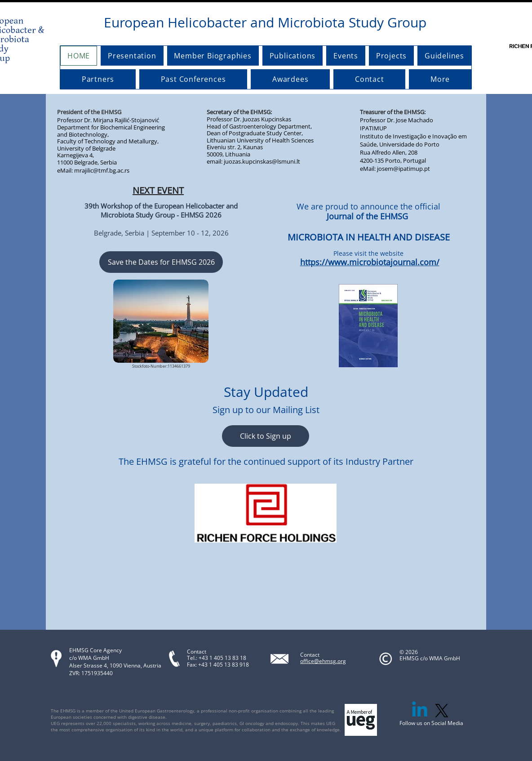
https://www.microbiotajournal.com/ (370, 262)
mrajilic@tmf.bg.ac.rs (102, 170)
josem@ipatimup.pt (403, 169)
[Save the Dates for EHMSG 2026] (161, 262)
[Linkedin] (420, 711)
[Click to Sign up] (266, 436)
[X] (442, 711)
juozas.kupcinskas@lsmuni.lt (262, 161)
